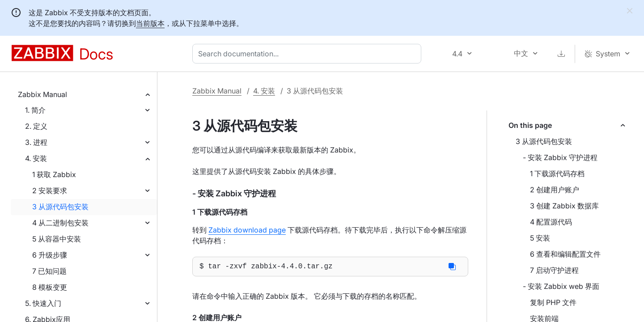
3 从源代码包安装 (60, 207)
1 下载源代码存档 (557, 174)
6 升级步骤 (50, 255)
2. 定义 (36, 126)
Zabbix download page (247, 230)
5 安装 (540, 238)
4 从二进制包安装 (60, 223)
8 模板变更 (50, 287)
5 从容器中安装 (57, 239)
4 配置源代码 (551, 222)
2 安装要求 (50, 191)
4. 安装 (36, 158)
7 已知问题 (49, 271)
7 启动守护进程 (554, 270)
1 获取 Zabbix (54, 174)
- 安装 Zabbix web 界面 (561, 286)
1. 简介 (35, 110)
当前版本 (150, 23)
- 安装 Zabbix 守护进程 (560, 157)
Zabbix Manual (42, 94)
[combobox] (309, 54)
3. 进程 (36, 142)
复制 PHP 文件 (553, 302)
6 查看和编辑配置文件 (565, 254)
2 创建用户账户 (555, 190)
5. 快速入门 (43, 303)
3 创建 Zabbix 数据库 (564, 206)
